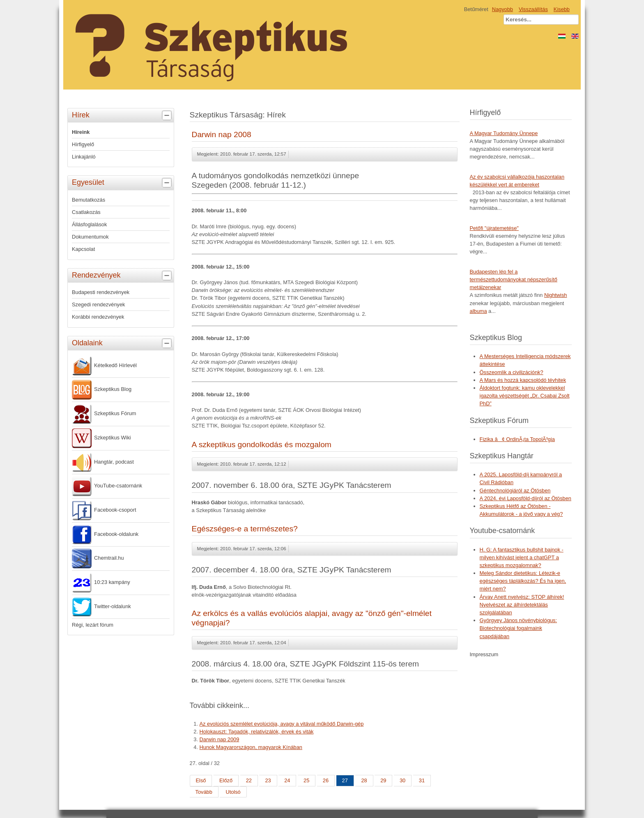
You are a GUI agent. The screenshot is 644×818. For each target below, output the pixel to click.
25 (306, 780)
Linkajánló (84, 157)
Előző (226, 780)
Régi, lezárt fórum (93, 625)
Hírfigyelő (83, 144)
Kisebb (562, 9)
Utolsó (233, 792)
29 (383, 780)
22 (249, 780)
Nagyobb (503, 9)
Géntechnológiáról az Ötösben (515, 491)
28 (364, 780)
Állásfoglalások (89, 224)
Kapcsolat (83, 249)
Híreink (81, 132)
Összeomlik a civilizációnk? (512, 372)
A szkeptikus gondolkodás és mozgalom (262, 445)
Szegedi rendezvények (98, 304)
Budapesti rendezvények (101, 292)
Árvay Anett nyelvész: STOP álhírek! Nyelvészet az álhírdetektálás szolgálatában (522, 605)
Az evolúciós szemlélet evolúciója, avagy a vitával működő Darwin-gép (282, 724)
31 (422, 780)
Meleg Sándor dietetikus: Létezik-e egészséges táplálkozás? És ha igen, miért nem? (523, 581)
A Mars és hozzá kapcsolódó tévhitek (523, 380)
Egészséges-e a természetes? (245, 529)
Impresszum (484, 654)
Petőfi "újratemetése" (494, 228)
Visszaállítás (533, 9)
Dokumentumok (90, 237)
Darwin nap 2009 (220, 739)
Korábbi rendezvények (98, 317)
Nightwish (555, 295)
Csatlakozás (86, 212)
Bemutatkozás (89, 200)
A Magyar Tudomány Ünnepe (504, 133)
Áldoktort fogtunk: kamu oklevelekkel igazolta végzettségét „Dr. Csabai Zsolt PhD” (525, 396)
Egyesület (123, 183)
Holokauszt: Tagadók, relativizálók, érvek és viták (257, 732)
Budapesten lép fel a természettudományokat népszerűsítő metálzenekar (514, 279)
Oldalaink (123, 343)
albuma (478, 311)
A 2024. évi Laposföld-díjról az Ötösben (526, 498)
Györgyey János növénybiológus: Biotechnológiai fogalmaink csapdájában (519, 628)
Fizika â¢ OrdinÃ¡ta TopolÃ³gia (517, 439)
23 (268, 780)
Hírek (123, 115)
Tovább (204, 792)
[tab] (168, 116)
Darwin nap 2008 (222, 134)
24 (287, 780)
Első (201, 780)
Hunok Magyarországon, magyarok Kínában (251, 747)
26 (326, 780)
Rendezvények (123, 276)
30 (402, 780)
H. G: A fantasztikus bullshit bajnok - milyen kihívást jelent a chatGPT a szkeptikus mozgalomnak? (522, 557)
